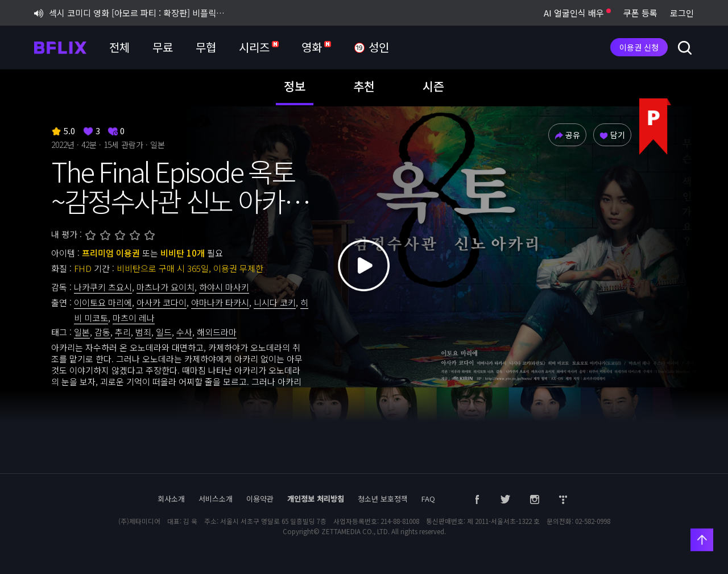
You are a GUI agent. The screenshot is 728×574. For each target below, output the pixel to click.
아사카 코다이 (162, 302)
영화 (316, 47)
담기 (612, 135)
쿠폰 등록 (640, 13)
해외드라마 (217, 332)
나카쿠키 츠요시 (103, 287)
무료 (163, 47)
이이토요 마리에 (103, 302)
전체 (119, 47)
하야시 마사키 (224, 287)
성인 (371, 48)
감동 (102, 332)
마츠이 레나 (134, 318)
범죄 (143, 332)
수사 (184, 332)
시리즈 (259, 47)
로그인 (682, 13)
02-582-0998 (593, 521)
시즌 (433, 86)
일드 (164, 332)
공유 (567, 135)
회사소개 (171, 499)
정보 (295, 86)
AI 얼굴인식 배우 (577, 13)
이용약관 (260, 499)
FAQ (428, 499)
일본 (82, 332)
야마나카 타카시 (220, 302)
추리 (123, 332)
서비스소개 (216, 499)
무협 (206, 47)
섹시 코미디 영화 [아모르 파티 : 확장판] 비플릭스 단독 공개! (133, 13)
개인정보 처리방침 (316, 499)
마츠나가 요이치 (166, 287)
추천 (364, 86)
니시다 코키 (275, 302)
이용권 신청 (639, 47)
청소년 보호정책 (383, 499)
